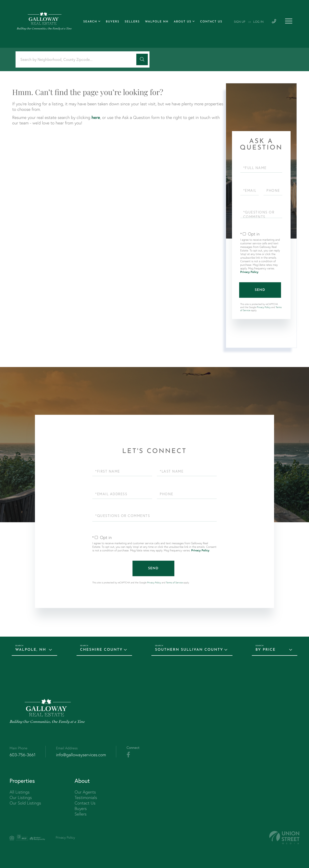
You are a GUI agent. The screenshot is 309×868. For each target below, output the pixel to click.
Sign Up (240, 22)
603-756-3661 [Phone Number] (22, 755)
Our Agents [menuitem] (85, 792)
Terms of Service (174, 583)
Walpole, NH (31, 650)
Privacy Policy (249, 272)
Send (260, 290)
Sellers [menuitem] (132, 22)
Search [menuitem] (90, 22)
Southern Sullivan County (189, 650)
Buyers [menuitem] (113, 22)
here (96, 117)
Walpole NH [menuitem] (157, 22)
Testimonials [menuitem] (86, 797)
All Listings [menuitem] (20, 792)
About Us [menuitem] (182, 22)
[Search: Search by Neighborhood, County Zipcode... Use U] (78, 60)
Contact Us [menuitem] (211, 22)
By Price (265, 650)
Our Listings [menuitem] (21, 797)
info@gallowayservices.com (81, 755)
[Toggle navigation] (289, 21)
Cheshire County (101, 650)
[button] (142, 59)
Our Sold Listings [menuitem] (25, 803)
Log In (258, 22)
